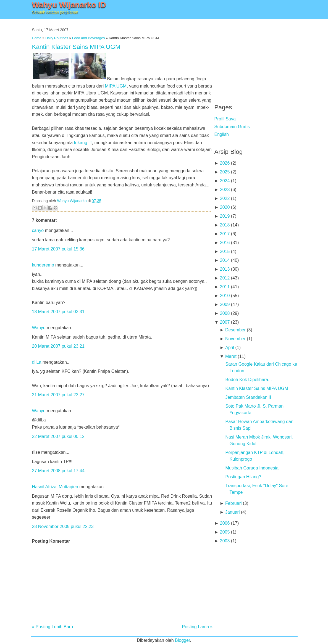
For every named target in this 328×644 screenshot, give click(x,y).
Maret (231, 356)
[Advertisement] (256, 58)
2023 (225, 190)
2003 (225, 541)
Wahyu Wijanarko (72, 201)
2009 (225, 304)
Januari (232, 512)
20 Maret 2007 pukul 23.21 (58, 346)
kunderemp (43, 265)
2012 (225, 278)
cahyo (38, 230)
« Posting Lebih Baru (53, 627)
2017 (225, 234)
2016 (225, 243)
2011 (225, 287)
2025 (225, 172)
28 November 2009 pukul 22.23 (63, 526)
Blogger (182, 640)
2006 (225, 523)
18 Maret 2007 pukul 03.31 (58, 312)
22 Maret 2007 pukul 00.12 (58, 436)
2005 (225, 532)
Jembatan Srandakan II (248, 397)
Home (37, 38)
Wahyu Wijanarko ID (69, 5)
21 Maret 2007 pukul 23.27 (58, 395)
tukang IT (83, 143)
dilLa (37, 362)
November (235, 339)
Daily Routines (57, 38)
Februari (233, 503)
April (230, 348)
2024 (225, 181)
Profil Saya (225, 119)
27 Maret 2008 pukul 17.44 (58, 471)
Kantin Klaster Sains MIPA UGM (76, 47)
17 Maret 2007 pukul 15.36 (58, 249)
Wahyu (39, 328)
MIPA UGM (116, 86)
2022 (225, 198)
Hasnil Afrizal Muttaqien (55, 487)
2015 (225, 251)
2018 (225, 225)
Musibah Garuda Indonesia (252, 468)
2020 (225, 207)
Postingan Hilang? (243, 477)
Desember (235, 330)
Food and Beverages (89, 38)
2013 (225, 269)
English (222, 134)
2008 (225, 313)
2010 (225, 296)
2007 (225, 322)
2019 (225, 216)
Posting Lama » (197, 627)
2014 (225, 260)
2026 (225, 163)
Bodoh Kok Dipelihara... (248, 380)
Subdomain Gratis (232, 127)
